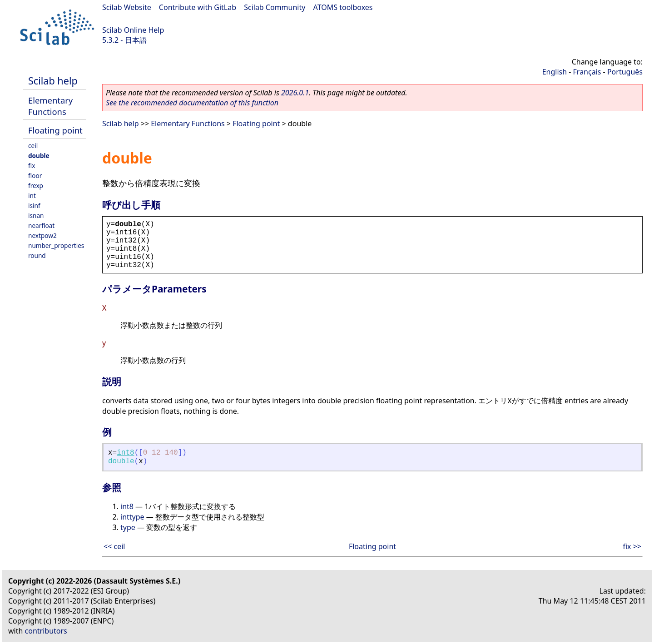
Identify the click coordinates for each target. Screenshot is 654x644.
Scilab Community (275, 7)
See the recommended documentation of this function (192, 103)
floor (35, 176)
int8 (125, 453)
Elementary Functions (50, 106)
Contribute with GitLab (198, 7)
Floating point (55, 130)
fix (32, 166)
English (555, 72)
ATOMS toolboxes (343, 7)
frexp (36, 186)
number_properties (56, 245)
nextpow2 (42, 235)
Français (587, 72)
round (37, 255)
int (32, 196)
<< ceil (114, 546)
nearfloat (41, 225)
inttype (132, 517)
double (39, 156)
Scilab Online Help (133, 30)
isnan (36, 215)
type (128, 527)
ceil (33, 146)
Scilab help (53, 81)
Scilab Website (127, 7)
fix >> (632, 546)
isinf (34, 206)
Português (625, 72)
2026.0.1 (295, 93)
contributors (46, 631)
